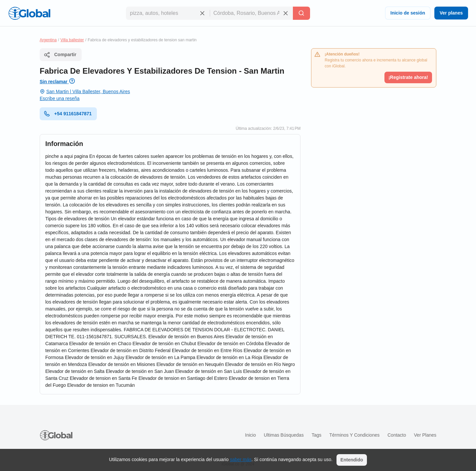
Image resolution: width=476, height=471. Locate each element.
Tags (317, 435)
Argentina (48, 40)
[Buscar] (301, 13)
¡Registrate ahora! (408, 77)
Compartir (60, 55)
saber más (240, 459)
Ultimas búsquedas (284, 435)
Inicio (250, 435)
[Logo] (29, 13)
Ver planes (451, 13)
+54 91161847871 (68, 114)
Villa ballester (72, 40)
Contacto (397, 435)
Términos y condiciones (354, 435)
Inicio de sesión (408, 13)
